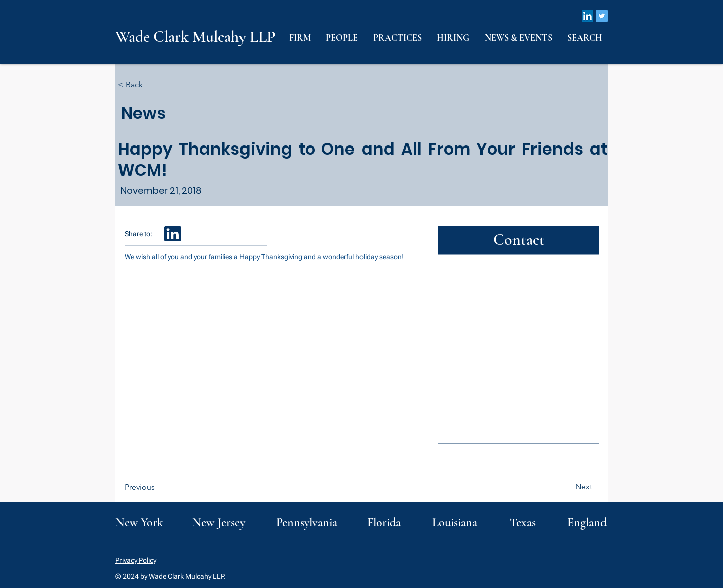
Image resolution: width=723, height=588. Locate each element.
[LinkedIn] (588, 16)
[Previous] (158, 487)
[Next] (567, 487)
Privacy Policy (136, 560)
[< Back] (151, 85)
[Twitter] (602, 16)
